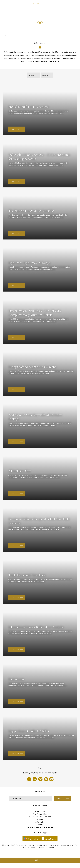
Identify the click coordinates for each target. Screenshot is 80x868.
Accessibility (52, 847)
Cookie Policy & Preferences (40, 827)
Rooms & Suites (27, 4)
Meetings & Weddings (68, 4)
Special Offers (37, 4)
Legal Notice (40, 822)
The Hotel (8, 4)
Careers (40, 825)
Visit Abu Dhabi (40, 806)
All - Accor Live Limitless (40, 817)
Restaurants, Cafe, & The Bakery (51, 4)
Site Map (40, 819)
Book (37, 860)
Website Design (37, 847)
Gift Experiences (17, 4)
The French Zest (40, 814)
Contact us (40, 811)
